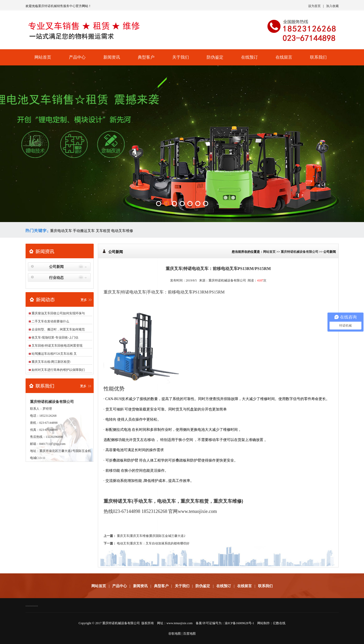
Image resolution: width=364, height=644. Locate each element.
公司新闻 (56, 267)
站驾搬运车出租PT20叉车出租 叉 (54, 354)
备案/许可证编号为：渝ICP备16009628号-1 (225, 623)
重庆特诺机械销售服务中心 (57, 6)
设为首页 (314, 6)
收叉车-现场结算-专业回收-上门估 (55, 338)
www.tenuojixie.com (180, 623)
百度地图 (189, 634)
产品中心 (77, 57)
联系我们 (318, 57)
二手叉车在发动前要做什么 (50, 321)
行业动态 (56, 278)
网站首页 (43, 57)
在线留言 (284, 57)
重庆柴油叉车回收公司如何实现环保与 (58, 313)
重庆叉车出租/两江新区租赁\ (51, 362)
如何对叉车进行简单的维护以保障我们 (58, 370)
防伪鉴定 (215, 57)
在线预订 (249, 57)
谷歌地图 (175, 634)
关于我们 (181, 57)
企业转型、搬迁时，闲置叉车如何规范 (58, 329)
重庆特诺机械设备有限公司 (300, 252)
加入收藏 (332, 6)
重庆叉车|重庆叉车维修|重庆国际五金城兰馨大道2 (151, 536)
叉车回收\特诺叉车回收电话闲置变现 (57, 346)
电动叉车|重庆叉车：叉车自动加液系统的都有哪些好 (153, 543)
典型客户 (146, 57)
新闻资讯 (112, 57)
